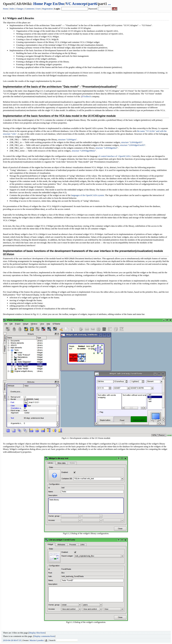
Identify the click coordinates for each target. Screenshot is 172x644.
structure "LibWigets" (68, 139)
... (109, 4)
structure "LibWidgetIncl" (107, 148)
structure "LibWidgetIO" (132, 142)
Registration (48, 9)
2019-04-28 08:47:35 (12, 640)
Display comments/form (44, 636)
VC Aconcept (76, 4)
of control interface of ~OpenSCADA (114, 156)
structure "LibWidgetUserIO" (133, 145)
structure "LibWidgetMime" (84, 151)
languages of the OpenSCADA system (88, 195)
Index (12, 9)
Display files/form (37, 633)
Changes (20, 9)
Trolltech (86, 96)
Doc (62, 4)
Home (6, 9)
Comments (30, 9)
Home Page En (45, 4)
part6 (93, 4)
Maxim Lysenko (37, 640)
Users (38, 9)
